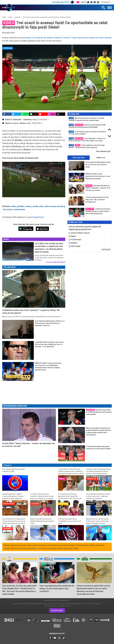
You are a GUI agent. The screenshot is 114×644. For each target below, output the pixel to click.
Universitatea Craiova (79, 233)
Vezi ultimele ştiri (103, 151)
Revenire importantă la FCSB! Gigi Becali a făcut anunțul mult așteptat (87, 126)
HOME (4, 17)
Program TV (106, 2)
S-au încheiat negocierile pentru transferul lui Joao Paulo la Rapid (87, 133)
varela (35, 206)
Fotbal (10, 17)
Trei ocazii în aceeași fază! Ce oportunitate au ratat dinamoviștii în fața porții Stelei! (47, 17)
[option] (87, 119)
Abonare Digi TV (49, 604)
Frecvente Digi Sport (62, 604)
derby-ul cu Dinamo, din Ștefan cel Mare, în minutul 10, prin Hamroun (56, 38)
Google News (38, 217)
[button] (34, 179)
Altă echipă (75, 246)
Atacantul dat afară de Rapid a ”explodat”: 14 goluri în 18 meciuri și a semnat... (98, 188)
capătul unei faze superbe (100, 38)
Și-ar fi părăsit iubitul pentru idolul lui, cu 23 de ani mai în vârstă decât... (98, 165)
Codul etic (98, 604)
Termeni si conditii (19, 604)
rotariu (28, 206)
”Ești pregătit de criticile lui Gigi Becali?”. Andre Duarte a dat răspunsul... (87, 146)
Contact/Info (90, 604)
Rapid (72, 236)
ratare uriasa (50, 206)
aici (35, 548)
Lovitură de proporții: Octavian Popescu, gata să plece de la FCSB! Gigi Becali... (98, 211)
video (13, 206)
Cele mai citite (79, 158)
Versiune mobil (57, 610)
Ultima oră (101, 158)
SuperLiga (18, 17)
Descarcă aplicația (64, 2)
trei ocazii (8, 209)
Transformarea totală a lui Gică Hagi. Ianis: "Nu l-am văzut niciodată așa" (97, 200)
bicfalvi (21, 206)
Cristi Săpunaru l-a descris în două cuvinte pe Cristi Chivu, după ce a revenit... (87, 139)
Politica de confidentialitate (34, 604)
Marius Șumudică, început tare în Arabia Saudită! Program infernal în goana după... (86, 119)
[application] (34, 179)
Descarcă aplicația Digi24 (56, 262)
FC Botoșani (75, 240)
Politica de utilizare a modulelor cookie (58, 606)
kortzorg (61, 206)
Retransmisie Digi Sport (77, 604)
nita (41, 206)
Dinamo (73, 243)
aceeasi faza (19, 209)
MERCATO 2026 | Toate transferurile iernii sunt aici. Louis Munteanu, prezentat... (98, 176)
